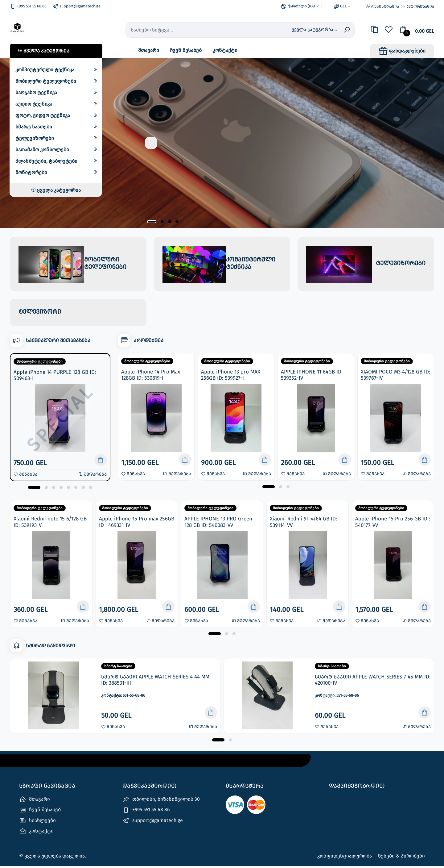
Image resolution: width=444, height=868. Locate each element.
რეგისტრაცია (385, 6)
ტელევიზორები (35, 138)
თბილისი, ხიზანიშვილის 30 (161, 801)
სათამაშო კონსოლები (42, 150)
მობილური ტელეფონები (46, 81)
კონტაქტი (225, 50)
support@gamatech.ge (153, 822)
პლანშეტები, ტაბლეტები (46, 161)
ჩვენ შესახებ (186, 50)
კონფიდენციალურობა (345, 858)
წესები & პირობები (401, 858)
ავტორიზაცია (420, 6)
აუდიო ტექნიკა (34, 104)
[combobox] (306, 30)
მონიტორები (31, 172)
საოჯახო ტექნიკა (36, 92)
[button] (152, 222)
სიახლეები (37, 822)
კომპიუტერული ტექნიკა (45, 70)
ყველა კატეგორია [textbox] (312, 29)
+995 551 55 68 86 (146, 812)
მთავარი (149, 50)
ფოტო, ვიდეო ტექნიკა (43, 115)
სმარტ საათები (34, 127)
